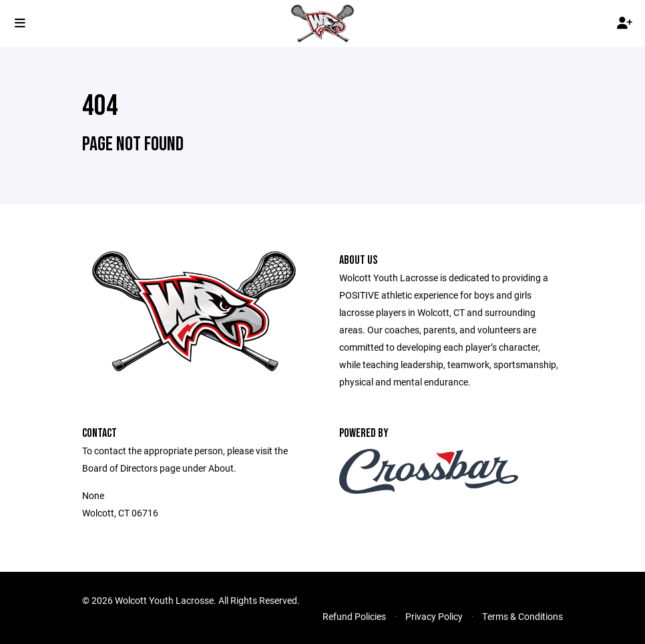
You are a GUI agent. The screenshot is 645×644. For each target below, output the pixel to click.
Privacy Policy (434, 616)
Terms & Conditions (522, 616)
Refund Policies (354, 616)
